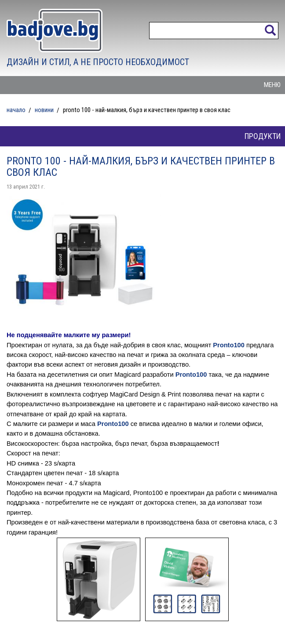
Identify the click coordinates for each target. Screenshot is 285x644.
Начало (16, 110)
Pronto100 (191, 375)
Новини (44, 110)
